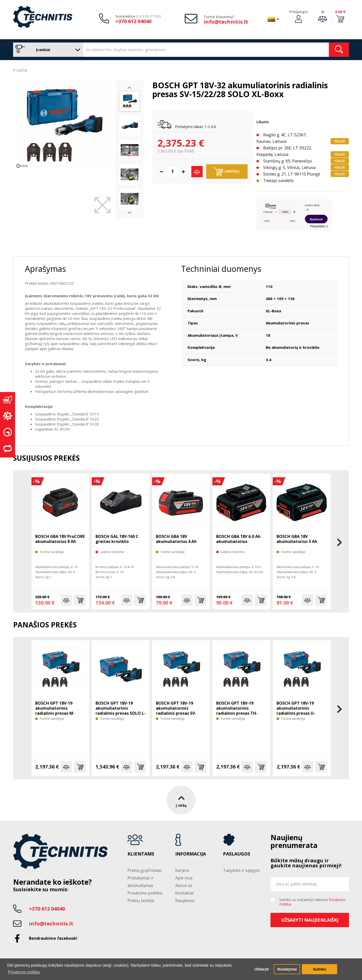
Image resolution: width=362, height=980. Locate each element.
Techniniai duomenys (221, 269)
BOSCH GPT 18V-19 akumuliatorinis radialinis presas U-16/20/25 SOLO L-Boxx (298, 711)
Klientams (141, 854)
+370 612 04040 (133, 21)
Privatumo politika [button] (24, 972)
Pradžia (20, 70)
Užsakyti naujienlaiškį (310, 920)
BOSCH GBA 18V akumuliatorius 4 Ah (176, 539)
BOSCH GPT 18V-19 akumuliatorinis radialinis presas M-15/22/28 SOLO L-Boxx (57, 711)
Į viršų (181, 800)
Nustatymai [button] (287, 969)
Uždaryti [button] (262, 969)
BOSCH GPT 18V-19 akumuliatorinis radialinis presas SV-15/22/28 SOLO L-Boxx (178, 711)
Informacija (191, 854)
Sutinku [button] (320, 969)
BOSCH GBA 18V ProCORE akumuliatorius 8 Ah (60, 539)
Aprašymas (45, 269)
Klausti (340, 141)
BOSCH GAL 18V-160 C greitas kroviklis (117, 539)
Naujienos (185, 901)
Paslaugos (237, 854)
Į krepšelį (227, 172)
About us (184, 885)
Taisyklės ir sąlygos (241, 870)
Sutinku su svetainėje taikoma (312, 902)
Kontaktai (184, 893)
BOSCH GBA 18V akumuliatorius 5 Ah (297, 539)
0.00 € (340, 12)
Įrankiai (47, 50)
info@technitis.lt (226, 22)
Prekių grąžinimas (145, 870)
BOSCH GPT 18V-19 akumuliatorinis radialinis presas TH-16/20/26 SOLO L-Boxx (238, 711)
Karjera (182, 870)
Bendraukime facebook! (53, 938)
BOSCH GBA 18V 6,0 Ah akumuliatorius (238, 539)
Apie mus (184, 878)
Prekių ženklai (141, 901)
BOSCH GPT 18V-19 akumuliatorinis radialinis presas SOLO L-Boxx (121, 711)
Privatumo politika (145, 893)
